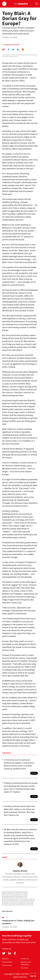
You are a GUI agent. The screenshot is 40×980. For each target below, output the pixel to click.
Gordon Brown (7, 900)
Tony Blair (18, 904)
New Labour (30, 900)
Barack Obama (7, 893)
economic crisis (22, 893)
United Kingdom (27, 904)
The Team (24, 968)
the (21, 4)
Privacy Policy (7, 962)
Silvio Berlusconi (8, 904)
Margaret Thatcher (19, 900)
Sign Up (33, 976)
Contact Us (25, 959)
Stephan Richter (12, 44)
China (14, 893)
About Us (5, 959)
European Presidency (9, 896)
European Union (21, 896)
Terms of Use (7, 965)
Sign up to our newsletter (26, 963)
